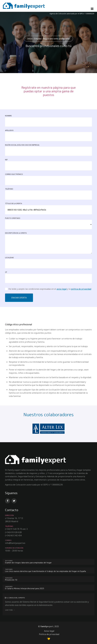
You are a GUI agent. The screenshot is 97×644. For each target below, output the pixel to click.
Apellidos (9, 130)
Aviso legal (49, 631)
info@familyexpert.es (15, 543)
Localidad (9, 258)
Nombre (8, 116)
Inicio (30, 39)
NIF (6, 160)
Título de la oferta (14, 203)
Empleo (38, 39)
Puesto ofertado (13, 218)
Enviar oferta (19, 298)
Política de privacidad (49, 634)
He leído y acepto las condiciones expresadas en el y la (50, 289)
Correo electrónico (14, 174)
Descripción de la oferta (16, 233)
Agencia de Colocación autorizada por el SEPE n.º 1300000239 (72, 14)
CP (6, 272)
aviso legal (62, 289)
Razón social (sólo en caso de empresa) (22, 145)
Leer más (9, 610)
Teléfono (9, 189)
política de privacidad (81, 289)
